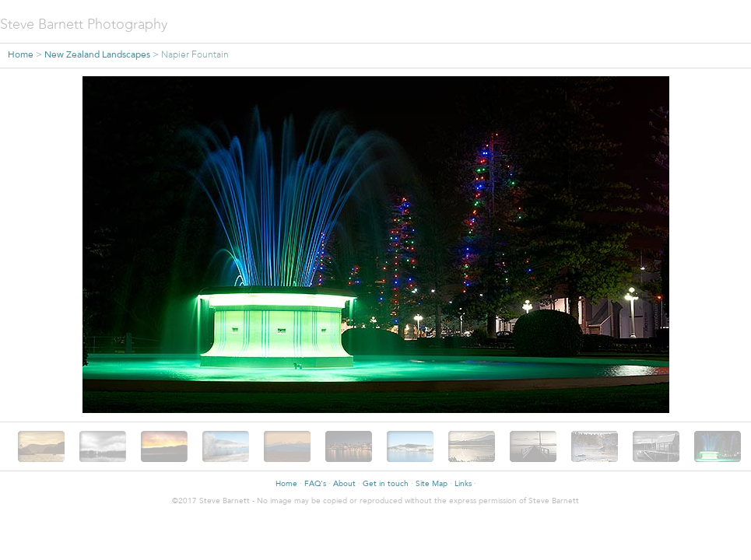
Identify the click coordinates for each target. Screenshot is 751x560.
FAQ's (315, 484)
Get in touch (386, 484)
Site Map (432, 484)
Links (463, 484)
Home (21, 55)
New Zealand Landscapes (97, 55)
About (344, 484)
